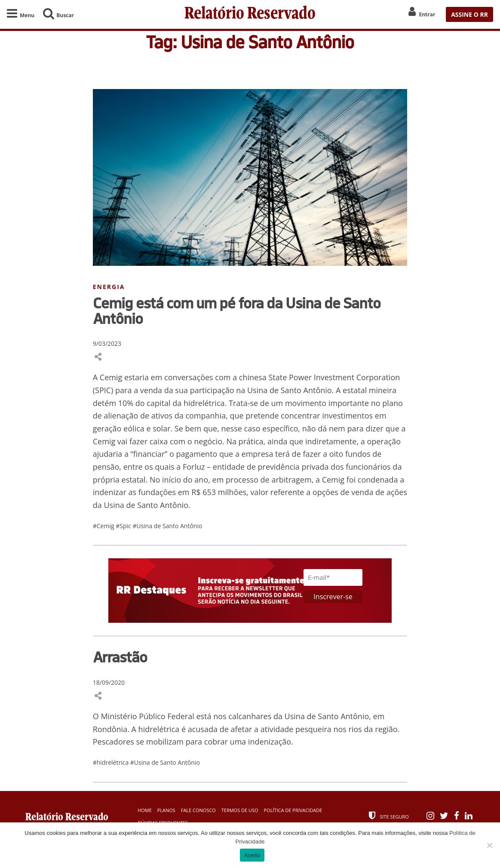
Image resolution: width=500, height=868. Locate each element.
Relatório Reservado (250, 14)
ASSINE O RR (469, 14)
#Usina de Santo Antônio (167, 526)
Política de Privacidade (293, 810)
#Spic (124, 526)
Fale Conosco (198, 810)
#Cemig (104, 526)
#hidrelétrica (112, 762)
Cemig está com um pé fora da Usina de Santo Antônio (237, 311)
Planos (166, 810)
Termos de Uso (240, 810)
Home (145, 810)
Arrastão (120, 657)
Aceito (252, 855)
